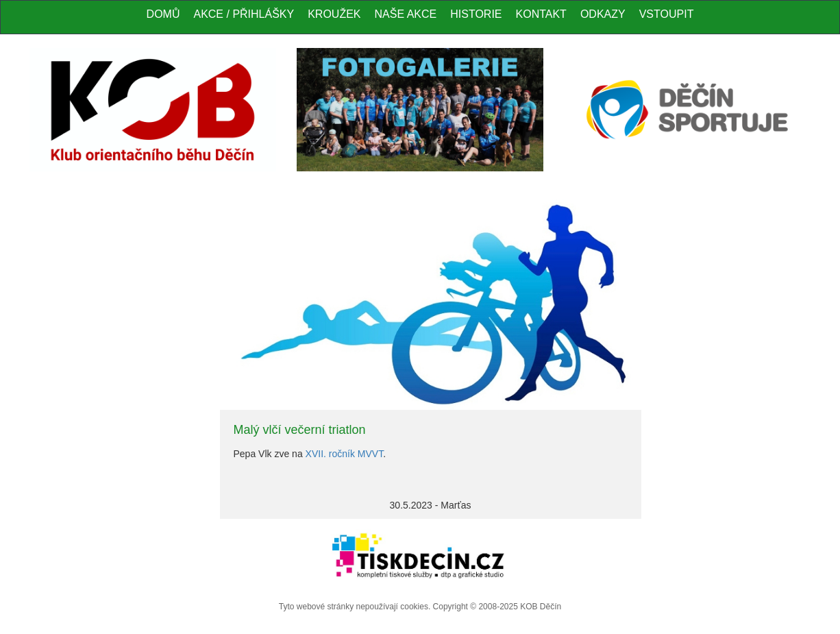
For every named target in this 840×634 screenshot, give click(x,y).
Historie (476, 14)
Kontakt (541, 14)
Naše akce (406, 14)
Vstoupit (667, 14)
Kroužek (334, 14)
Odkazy (603, 14)
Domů (163, 14)
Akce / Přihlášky (244, 14)
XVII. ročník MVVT (345, 454)
